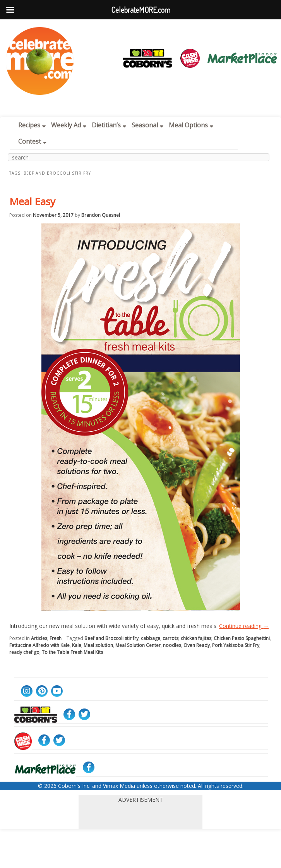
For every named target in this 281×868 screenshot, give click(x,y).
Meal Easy (32, 201)
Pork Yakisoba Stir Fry (236, 645)
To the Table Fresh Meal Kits (72, 652)
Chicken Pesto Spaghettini (242, 638)
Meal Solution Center (138, 645)
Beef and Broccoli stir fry (111, 638)
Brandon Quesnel (101, 215)
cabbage (151, 638)
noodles (172, 645)
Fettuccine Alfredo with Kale (39, 645)
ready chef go (24, 652)
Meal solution (98, 645)
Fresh (56, 638)
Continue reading (244, 626)
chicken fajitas (196, 638)
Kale (77, 645)
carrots (170, 638)
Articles (39, 638)
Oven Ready (197, 645)
